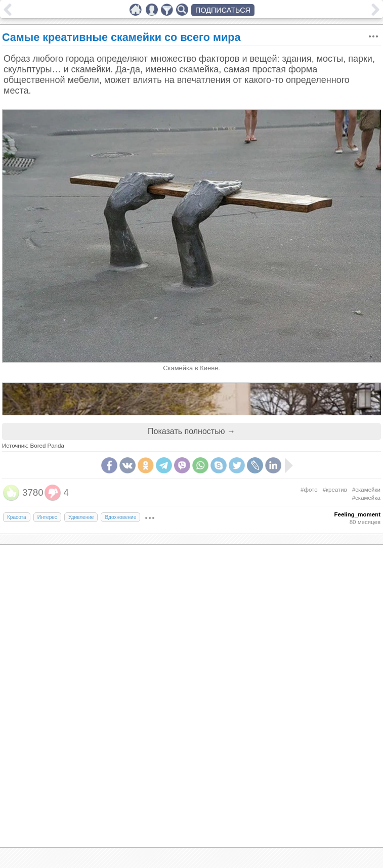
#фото (309, 490)
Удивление (81, 517)
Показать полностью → (192, 431)
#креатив (335, 490)
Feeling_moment (357, 514)
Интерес (47, 517)
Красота (17, 517)
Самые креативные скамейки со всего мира (121, 37)
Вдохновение (120, 517)
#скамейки (366, 490)
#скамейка (366, 498)
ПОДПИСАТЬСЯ (223, 10)
